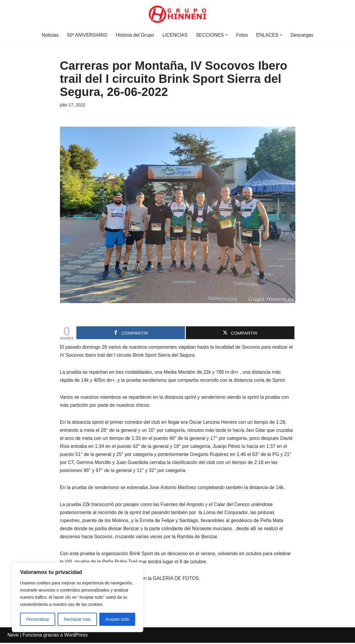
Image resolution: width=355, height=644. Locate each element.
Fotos (242, 35)
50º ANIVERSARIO (87, 35)
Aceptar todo (117, 619)
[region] (78, 597)
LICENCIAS (175, 35)
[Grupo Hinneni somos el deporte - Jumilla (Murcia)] (177, 14)
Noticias (50, 35)
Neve (13, 636)
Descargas (302, 35)
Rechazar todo (77, 619)
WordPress (76, 636)
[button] (227, 35)
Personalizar (38, 619)
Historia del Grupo (135, 35)
